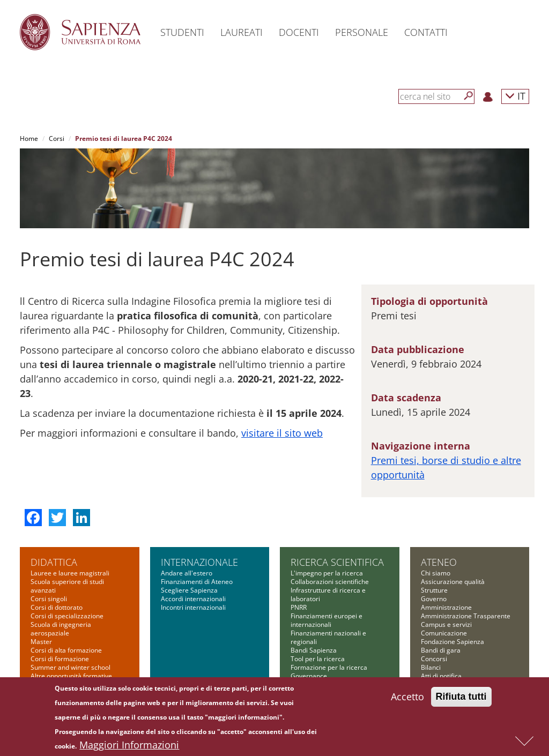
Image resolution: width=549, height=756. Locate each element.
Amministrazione (446, 607)
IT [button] (515, 96)
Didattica (54, 562)
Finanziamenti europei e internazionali (327, 620)
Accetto (407, 699)
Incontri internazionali (193, 607)
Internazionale (199, 562)
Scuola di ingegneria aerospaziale (61, 629)
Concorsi (434, 659)
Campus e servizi (446, 624)
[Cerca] (469, 96)
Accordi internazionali (193, 599)
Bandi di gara (441, 650)
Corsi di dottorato (57, 607)
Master (41, 642)
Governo (434, 599)
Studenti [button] (182, 32)
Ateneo (439, 562)
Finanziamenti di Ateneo (197, 582)
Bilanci (431, 667)
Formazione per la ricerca (329, 667)
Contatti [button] (426, 32)
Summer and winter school (71, 667)
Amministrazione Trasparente (466, 616)
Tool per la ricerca (318, 659)
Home (29, 139)
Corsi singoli (49, 599)
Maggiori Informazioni (129, 747)
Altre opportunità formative (71, 676)
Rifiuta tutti (461, 699)
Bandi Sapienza (314, 650)
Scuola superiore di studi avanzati (67, 586)
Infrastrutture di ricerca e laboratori (328, 594)
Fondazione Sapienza (452, 642)
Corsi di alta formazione (66, 650)
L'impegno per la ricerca (327, 573)
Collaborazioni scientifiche (330, 582)
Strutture (434, 590)
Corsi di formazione (60, 659)
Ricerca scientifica (337, 562)
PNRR (299, 607)
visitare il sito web (282, 433)
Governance (309, 676)
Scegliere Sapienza (189, 590)
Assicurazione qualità (453, 582)
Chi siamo (436, 573)
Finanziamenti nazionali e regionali (328, 637)
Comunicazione (444, 633)
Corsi (57, 139)
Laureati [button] (242, 32)
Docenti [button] (299, 32)
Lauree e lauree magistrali (70, 573)
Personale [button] (362, 32)
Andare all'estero (187, 573)
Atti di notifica (441, 676)
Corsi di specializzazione (67, 616)
